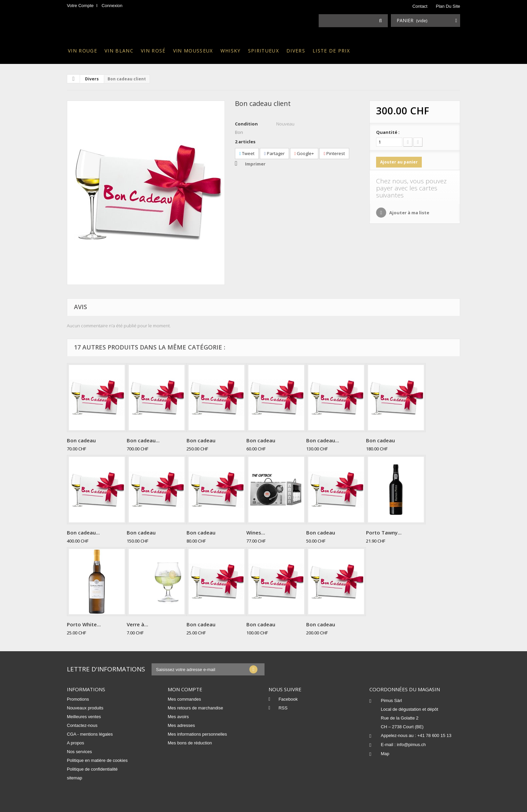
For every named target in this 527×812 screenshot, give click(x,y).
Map (385, 754)
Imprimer (255, 164)
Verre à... (137, 624)
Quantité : (388, 132)
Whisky (231, 51)
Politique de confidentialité (92, 769)
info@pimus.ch (411, 745)
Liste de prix (331, 51)
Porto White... (84, 624)
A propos (75, 743)
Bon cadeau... (143, 440)
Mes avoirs (178, 717)
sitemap (75, 778)
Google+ (304, 153)
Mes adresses (181, 725)
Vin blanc (119, 51)
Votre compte (80, 6)
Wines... (256, 532)
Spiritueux (263, 51)
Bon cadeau (81, 440)
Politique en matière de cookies (97, 760)
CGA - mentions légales (90, 734)
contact (420, 6)
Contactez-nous (82, 725)
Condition (246, 124)
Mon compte (185, 689)
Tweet (247, 153)
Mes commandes (184, 699)
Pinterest (334, 153)
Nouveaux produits (85, 708)
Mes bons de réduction (190, 743)
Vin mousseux (193, 51)
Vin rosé (153, 51)
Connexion (112, 6)
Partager (274, 153)
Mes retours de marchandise (195, 708)
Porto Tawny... (384, 532)
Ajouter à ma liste (409, 213)
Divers (296, 51)
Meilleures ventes (84, 717)
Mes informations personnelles (197, 734)
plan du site (448, 6)
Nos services (79, 752)
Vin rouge (83, 51)
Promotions (78, 699)
